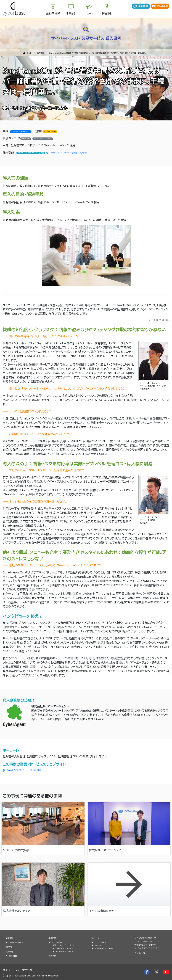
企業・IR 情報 (53, 14)
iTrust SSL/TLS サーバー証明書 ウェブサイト (78, 153)
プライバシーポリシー (145, 941)
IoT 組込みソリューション (67, 951)
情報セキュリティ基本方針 (147, 945)
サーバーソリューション (66, 948)
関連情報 (107, 14)
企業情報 (10, 938)
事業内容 (71, 14)
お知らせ (99, 945)
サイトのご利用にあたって (147, 938)
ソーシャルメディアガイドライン (149, 948)
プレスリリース (102, 942)
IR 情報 (9, 947)
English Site (142, 953)
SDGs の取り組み (17, 942)
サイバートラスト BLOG (106, 948)
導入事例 (53, 956)
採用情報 (10, 952)
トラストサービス (59, 942)
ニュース (89, 14)
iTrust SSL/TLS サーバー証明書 (26, 770)
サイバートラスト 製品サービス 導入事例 (86, 37)
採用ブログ (14, 956)
